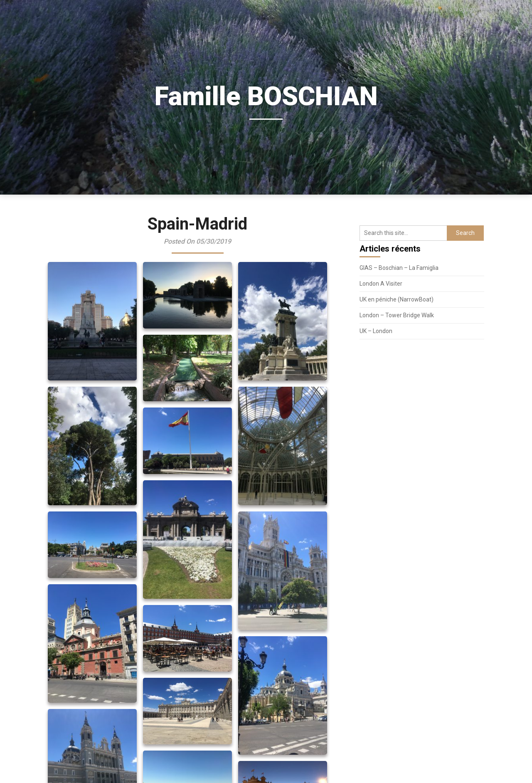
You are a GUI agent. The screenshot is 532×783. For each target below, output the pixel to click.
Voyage (466, 9)
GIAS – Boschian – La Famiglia (399, 268)
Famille (430, 9)
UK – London (376, 331)
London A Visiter (381, 284)
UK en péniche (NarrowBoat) (397, 299)
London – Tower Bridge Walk (397, 315)
